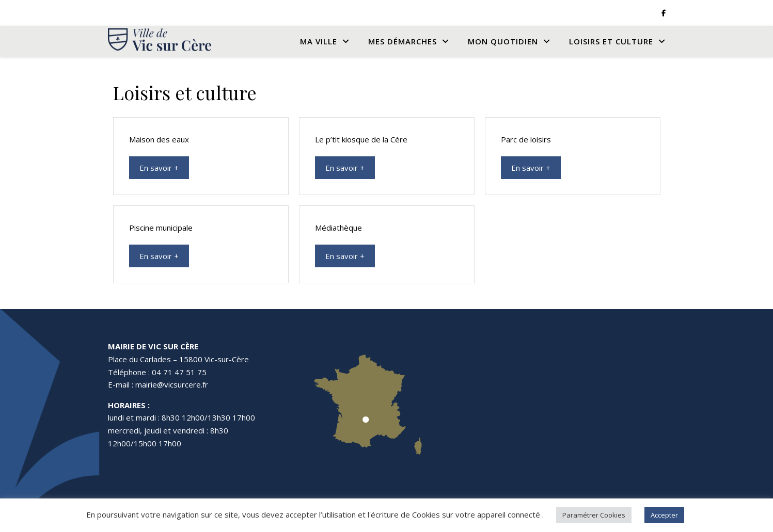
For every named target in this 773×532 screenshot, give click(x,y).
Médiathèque (338, 228)
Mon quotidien (503, 41)
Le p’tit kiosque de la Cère (361, 139)
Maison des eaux (159, 139)
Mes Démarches (403, 41)
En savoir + (159, 168)
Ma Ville (319, 41)
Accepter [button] (664, 515)
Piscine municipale (161, 228)
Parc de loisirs (526, 139)
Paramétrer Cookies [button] (594, 515)
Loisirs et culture (611, 41)
